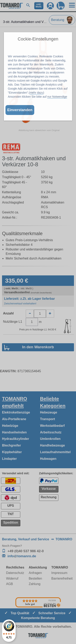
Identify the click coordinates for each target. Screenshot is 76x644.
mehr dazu (36, 93)
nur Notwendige (57, 97)
